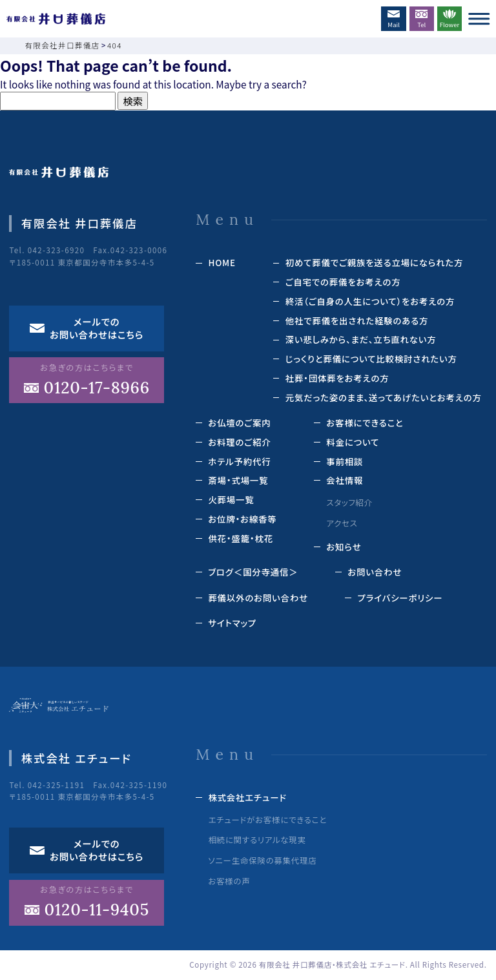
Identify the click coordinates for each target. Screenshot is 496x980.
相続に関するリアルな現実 (257, 840)
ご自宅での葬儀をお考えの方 (343, 282)
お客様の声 (229, 881)
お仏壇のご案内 (239, 422)
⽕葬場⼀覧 (231, 499)
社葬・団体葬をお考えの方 (337, 378)
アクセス (342, 523)
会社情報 (345, 480)
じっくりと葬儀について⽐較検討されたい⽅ (371, 359)
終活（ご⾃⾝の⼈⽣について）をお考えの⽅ (370, 301)
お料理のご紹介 (239, 442)
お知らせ (344, 547)
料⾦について (353, 442)
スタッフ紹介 (349, 503)
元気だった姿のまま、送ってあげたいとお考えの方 (384, 397)
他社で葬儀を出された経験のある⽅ (357, 320)
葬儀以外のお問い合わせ (258, 598)
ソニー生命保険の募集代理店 (262, 860)
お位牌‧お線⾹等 (242, 519)
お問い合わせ (375, 572)
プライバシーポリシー (400, 598)
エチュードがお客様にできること (267, 820)
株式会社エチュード (247, 797)
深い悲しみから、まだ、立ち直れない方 (361, 339)
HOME (222, 262)
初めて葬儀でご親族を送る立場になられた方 (375, 262)
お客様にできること (365, 422)
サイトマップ (232, 623)
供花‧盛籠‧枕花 (241, 538)
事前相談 (345, 461)
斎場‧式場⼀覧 (238, 480)
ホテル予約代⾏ (239, 461)
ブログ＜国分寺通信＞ (253, 572)
